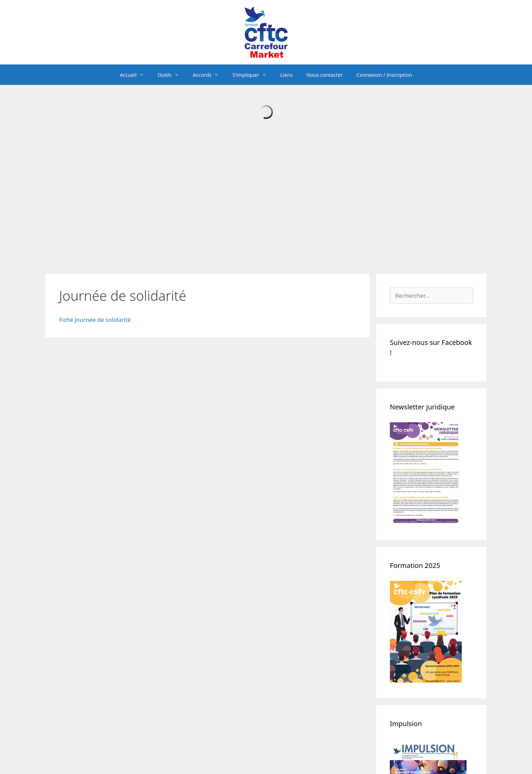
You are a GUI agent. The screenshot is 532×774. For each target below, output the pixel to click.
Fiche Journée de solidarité (95, 320)
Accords (209, 75)
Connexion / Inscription (384, 75)
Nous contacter (325, 75)
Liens (287, 75)
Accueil (135, 75)
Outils (172, 75)
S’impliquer (253, 75)
